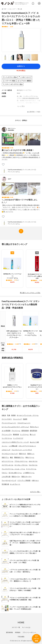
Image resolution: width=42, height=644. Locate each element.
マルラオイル (33, 465)
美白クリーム (30, 457)
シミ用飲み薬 (13, 446)
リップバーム (24, 435)
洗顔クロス (22, 454)
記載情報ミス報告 (34, 112)
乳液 (9, 415)
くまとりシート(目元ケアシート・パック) (15, 442)
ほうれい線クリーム (15, 473)
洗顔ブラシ (5, 457)
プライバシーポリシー (29, 632)
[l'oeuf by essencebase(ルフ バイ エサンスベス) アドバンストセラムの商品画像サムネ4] (27, 57)
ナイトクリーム (31, 469)
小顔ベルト (35, 480)
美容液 (13, 415)
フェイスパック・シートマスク (22, 450)
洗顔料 (25, 419)
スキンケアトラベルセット (27, 446)
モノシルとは (26, 627)
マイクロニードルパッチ (10, 454)
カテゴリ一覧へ (35, 492)
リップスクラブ (18, 438)
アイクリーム (16, 431)
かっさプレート (15, 484)
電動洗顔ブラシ (19, 457)
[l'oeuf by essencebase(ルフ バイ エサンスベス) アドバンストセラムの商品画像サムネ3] (20, 57)
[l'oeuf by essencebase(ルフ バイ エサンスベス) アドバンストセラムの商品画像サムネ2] (12, 57)
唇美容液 (16, 435)
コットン (5, 446)
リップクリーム (7, 438)
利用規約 (18, 632)
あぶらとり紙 (34, 442)
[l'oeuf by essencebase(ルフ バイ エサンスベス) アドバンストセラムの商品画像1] (21, 40)
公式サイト (21, 66)
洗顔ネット (31, 454)
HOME (21, 623)
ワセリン (5, 473)
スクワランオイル (8, 465)
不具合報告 (21, 637)
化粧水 (4, 415)
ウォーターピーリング (9, 480)
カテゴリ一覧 (16, 627)
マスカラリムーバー (24, 423)
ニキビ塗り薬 (6, 477)
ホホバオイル (33, 461)
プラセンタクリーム (21, 461)
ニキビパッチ (6, 450)
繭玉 (12, 457)
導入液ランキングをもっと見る (30, 293)
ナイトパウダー (7, 419)
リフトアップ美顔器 (24, 480)
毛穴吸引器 (5, 484)
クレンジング (17, 419)
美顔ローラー (16, 477)
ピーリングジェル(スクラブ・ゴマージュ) (15, 427)
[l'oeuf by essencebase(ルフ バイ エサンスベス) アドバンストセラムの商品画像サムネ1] (5, 57)
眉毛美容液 (25, 431)
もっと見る (21, 106)
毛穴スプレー (34, 427)
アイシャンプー (7, 435)
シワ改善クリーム (29, 473)
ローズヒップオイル (21, 465)
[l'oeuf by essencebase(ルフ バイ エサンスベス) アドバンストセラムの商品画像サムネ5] (35, 57)
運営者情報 (9, 632)
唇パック (33, 435)
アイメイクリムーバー (9, 423)
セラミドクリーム (8, 461)
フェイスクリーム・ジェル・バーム (13, 469)
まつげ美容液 (6, 431)
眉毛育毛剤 (33, 431)
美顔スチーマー (26, 477)
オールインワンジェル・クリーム (28, 415)
